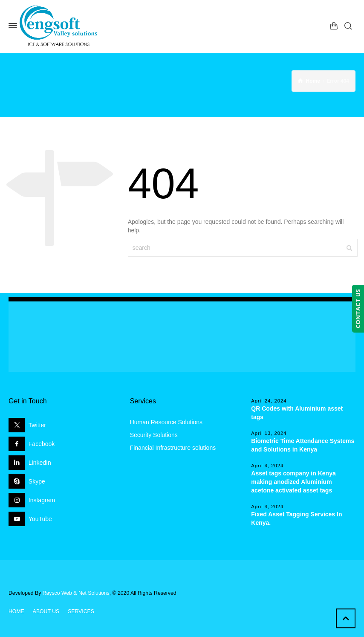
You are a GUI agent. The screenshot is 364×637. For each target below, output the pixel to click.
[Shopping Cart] (334, 25)
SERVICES (81, 611)
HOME (16, 611)
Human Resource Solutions (166, 422)
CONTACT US (358, 309)
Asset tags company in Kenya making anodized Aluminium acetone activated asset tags (293, 482)
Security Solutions (154, 435)
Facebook (42, 444)
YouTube (40, 519)
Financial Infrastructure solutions (173, 448)
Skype (37, 481)
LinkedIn (40, 463)
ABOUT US (46, 611)
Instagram (42, 500)
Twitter (37, 425)
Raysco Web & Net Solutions (76, 593)
